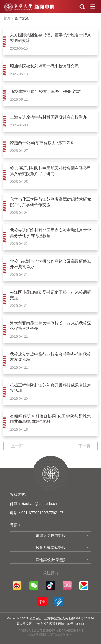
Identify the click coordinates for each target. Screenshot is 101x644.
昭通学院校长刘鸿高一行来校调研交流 (44, 66)
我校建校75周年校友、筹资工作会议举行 (47, 91)
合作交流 (22, 18)
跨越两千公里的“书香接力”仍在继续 (42, 143)
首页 (7, 18)
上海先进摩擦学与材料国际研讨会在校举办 (48, 117)
